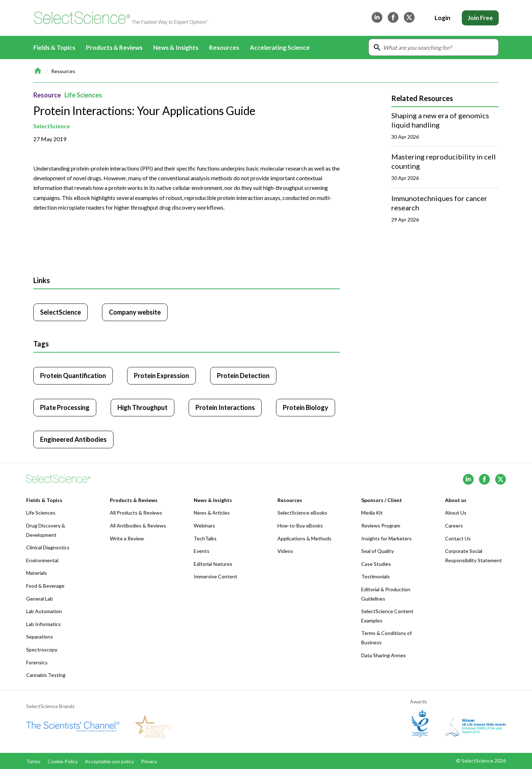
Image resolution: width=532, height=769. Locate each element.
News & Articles (212, 513)
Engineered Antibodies (73, 439)
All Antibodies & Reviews (138, 526)
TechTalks (205, 538)
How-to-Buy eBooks (300, 526)
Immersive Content (216, 576)
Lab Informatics (43, 624)
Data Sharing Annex (383, 655)
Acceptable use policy (109, 761)
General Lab (40, 599)
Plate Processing (65, 407)
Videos (285, 551)
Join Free (480, 18)
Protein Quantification (73, 376)
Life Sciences (83, 95)
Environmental (42, 560)
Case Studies (376, 564)
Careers (454, 526)
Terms (33, 761)
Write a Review (127, 538)
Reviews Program (381, 526)
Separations (40, 637)
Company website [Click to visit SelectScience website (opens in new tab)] (135, 312)
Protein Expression (161, 376)
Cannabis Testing (46, 675)
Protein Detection (243, 376)
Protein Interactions (225, 407)
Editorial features (213, 564)
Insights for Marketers (386, 538)
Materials (37, 573)
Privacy (149, 761)
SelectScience (52, 126)
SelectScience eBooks (302, 513)
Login (442, 18)
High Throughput (142, 407)
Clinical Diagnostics (48, 547)
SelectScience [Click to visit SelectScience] (61, 312)
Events (202, 551)
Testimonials (376, 576)
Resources (63, 71)
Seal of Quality (378, 551)
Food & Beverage (45, 586)
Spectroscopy (42, 649)
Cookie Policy (63, 761)
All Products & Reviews (136, 513)
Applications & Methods (304, 538)
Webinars (204, 526)
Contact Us (458, 538)
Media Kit (372, 513)
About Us (456, 513)
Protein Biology (306, 407)
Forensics (37, 662)
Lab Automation (44, 611)
